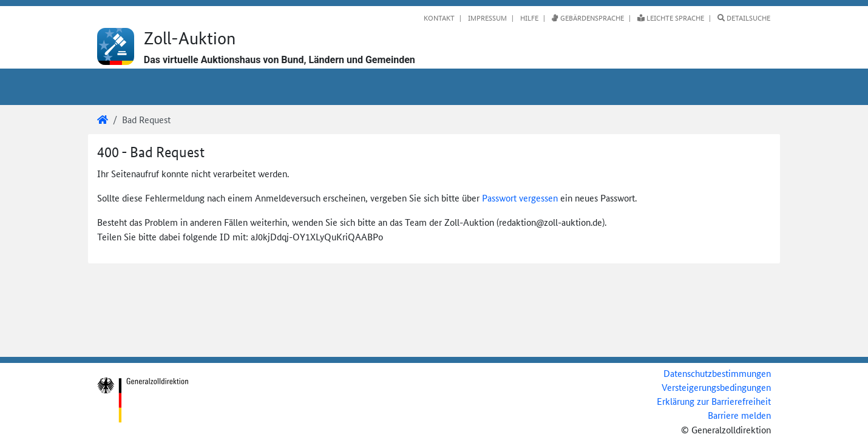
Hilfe (528, 18)
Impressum (487, 18)
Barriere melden (739, 415)
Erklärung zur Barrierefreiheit (714, 401)
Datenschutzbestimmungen (717, 373)
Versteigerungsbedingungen (716, 387)
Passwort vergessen (520, 198)
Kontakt (439, 18)
